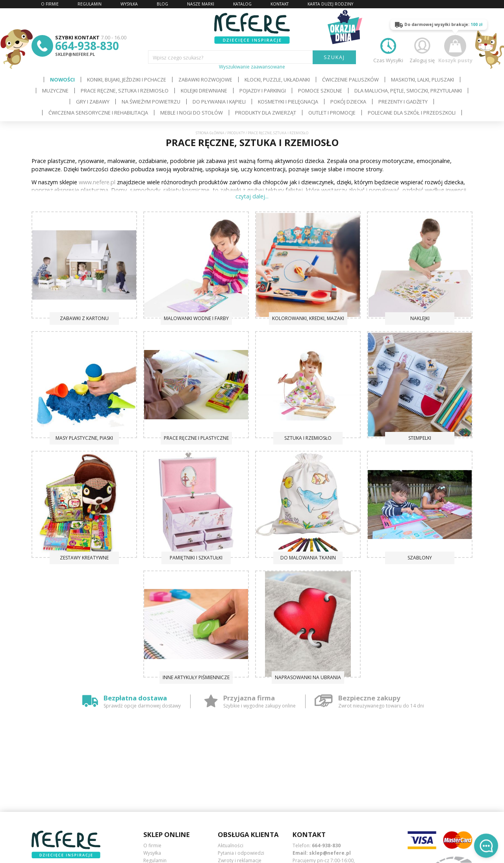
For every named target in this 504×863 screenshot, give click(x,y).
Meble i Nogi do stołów (192, 113)
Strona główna (210, 133)
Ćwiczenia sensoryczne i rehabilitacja (98, 113)
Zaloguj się (422, 49)
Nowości (62, 80)
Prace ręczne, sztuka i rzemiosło (125, 91)
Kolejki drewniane (204, 91)
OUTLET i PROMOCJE (332, 113)
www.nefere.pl (97, 182)
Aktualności (231, 845)
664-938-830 (87, 46)
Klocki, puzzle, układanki (277, 80)
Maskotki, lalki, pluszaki (422, 80)
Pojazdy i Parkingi (263, 91)
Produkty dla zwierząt (266, 113)
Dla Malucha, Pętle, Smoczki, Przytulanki (408, 91)
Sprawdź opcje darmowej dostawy (142, 706)
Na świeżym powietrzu (151, 102)
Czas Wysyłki (388, 49)
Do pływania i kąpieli (219, 102)
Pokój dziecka (348, 102)
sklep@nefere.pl (75, 54)
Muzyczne (55, 91)
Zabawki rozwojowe (205, 80)
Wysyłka (152, 853)
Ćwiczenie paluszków (350, 80)
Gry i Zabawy (93, 102)
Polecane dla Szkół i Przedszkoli (412, 113)
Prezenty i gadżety (403, 102)
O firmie (152, 845)
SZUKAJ (334, 57)
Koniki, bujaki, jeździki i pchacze (127, 80)
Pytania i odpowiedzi (241, 853)
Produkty (236, 133)
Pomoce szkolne (320, 91)
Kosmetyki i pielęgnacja (288, 102)
